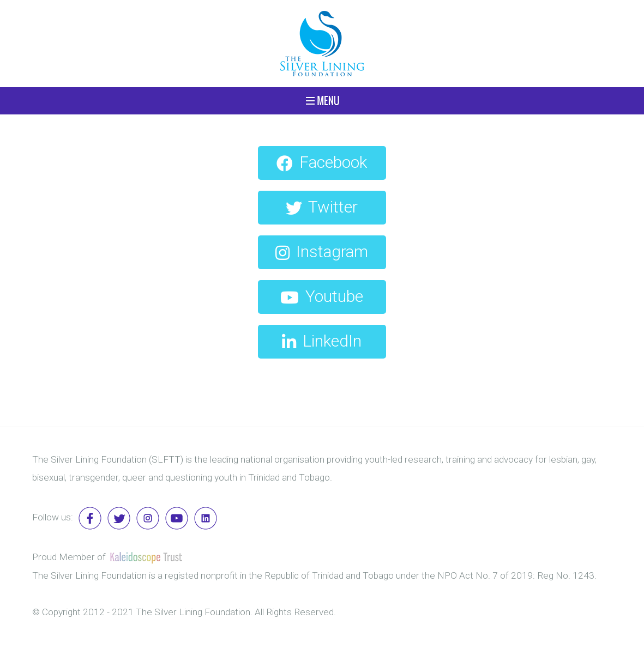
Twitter (322, 207)
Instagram (322, 251)
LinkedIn (322, 341)
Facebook (322, 162)
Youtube (322, 296)
